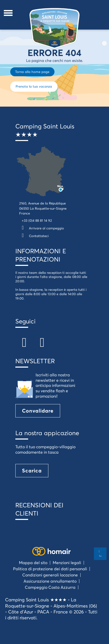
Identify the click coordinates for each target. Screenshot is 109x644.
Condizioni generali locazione (50, 575)
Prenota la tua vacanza (34, 86)
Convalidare (38, 411)
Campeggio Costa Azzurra (50, 587)
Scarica (32, 470)
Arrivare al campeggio (42, 228)
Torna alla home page (32, 72)
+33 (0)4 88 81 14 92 (37, 220)
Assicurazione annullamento (50, 581)
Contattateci (34, 236)
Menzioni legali (67, 562)
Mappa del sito (33, 562)
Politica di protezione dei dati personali (50, 569)
